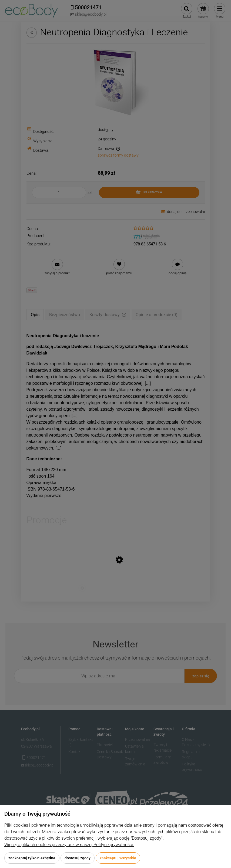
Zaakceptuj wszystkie (118, 858)
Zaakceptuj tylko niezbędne (32, 858)
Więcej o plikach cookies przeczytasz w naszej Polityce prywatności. (69, 845)
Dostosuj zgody (78, 858)
